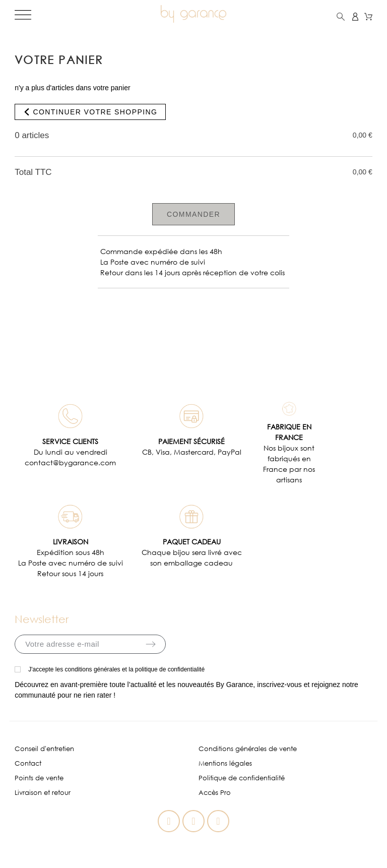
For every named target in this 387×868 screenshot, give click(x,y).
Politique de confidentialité (242, 778)
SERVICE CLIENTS (70, 441)
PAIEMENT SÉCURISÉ (191, 441)
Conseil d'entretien (44, 749)
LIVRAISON (71, 542)
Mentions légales (225, 763)
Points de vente (39, 778)
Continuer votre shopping (90, 112)
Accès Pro (215, 793)
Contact (28, 763)
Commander (193, 214)
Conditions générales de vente (248, 749)
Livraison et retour (43, 793)
